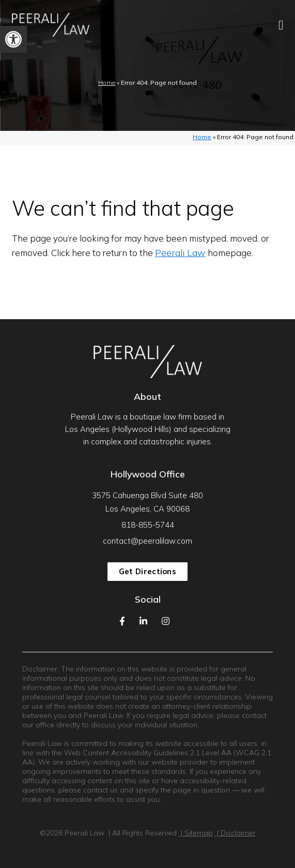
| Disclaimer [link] (235, 833)
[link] (13, 39)
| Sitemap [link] (196, 833)
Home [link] (107, 83)
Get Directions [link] (147, 571)
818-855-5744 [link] (148, 525)
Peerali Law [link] (180, 253)
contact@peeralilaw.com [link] (147, 541)
